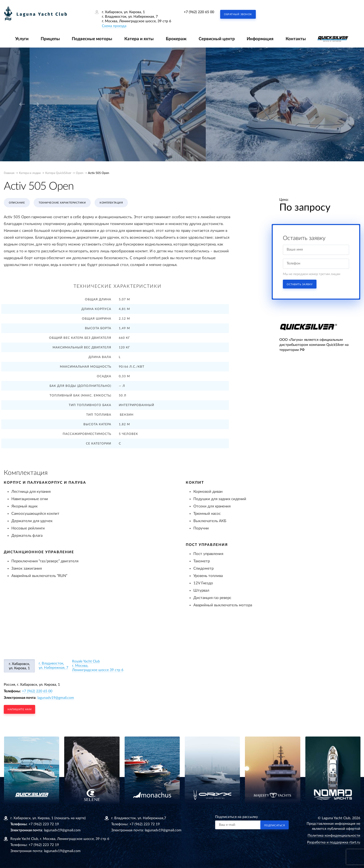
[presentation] (22, 104)
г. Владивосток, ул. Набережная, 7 (53, 666)
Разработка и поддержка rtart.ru (334, 842)
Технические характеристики (62, 203)
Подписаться (275, 826)
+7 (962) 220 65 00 (199, 12)
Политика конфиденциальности (334, 836)
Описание (17, 203)
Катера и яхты (139, 39)
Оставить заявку (300, 284)
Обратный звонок (238, 14)
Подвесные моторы (92, 39)
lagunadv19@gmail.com (56, 698)
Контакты (296, 39)
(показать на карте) (70, 818)
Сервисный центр (217, 39)
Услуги (22, 39)
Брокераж (176, 39)
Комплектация (111, 203)
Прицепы (50, 39)
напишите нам (19, 709)
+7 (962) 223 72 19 (44, 824)
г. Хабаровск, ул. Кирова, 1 (19, 666)
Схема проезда (114, 26)
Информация (260, 39)
